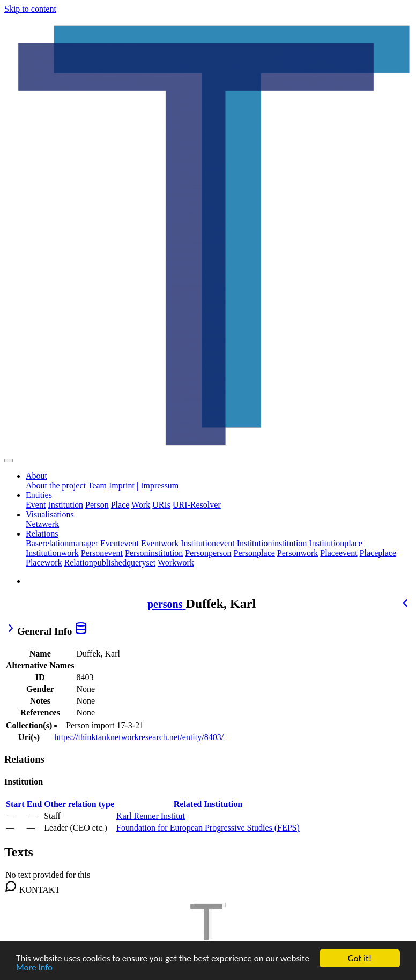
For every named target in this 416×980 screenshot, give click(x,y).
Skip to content (30, 9)
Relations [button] (42, 534)
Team (97, 485)
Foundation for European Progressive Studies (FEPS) (208, 828)
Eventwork (160, 543)
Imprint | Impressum (144, 485)
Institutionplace (336, 543)
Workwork (176, 563)
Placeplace (378, 553)
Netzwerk (42, 524)
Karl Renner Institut (151, 816)
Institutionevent (207, 543)
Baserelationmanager (62, 543)
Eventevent (120, 543)
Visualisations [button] (50, 514)
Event (36, 505)
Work (141, 505)
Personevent (102, 553)
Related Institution (208, 804)
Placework (44, 563)
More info (34, 968)
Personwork (298, 553)
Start (15, 804)
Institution (65, 505)
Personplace (254, 553)
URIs (161, 505)
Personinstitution (154, 553)
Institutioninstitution (272, 543)
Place (120, 505)
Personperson (208, 553)
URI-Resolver (197, 505)
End (34, 804)
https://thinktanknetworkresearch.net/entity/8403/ (139, 737)
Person (97, 505)
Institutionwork (52, 553)
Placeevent (339, 553)
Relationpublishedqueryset (110, 563)
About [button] (36, 476)
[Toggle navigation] (9, 461)
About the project (56, 485)
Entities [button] (39, 495)
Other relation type (79, 804)
